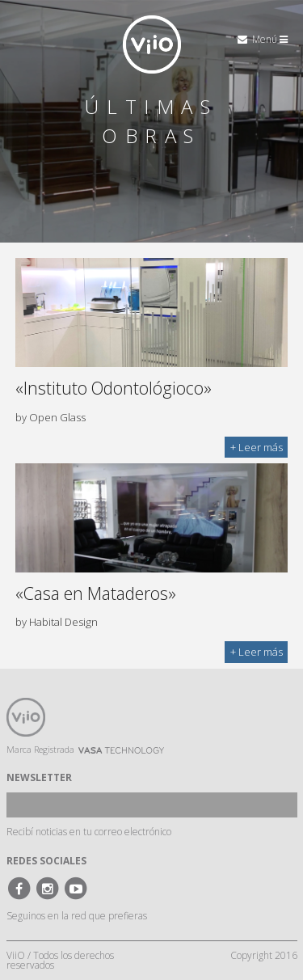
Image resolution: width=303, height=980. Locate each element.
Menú (270, 40)
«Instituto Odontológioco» (114, 388)
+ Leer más (257, 447)
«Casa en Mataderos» (96, 593)
